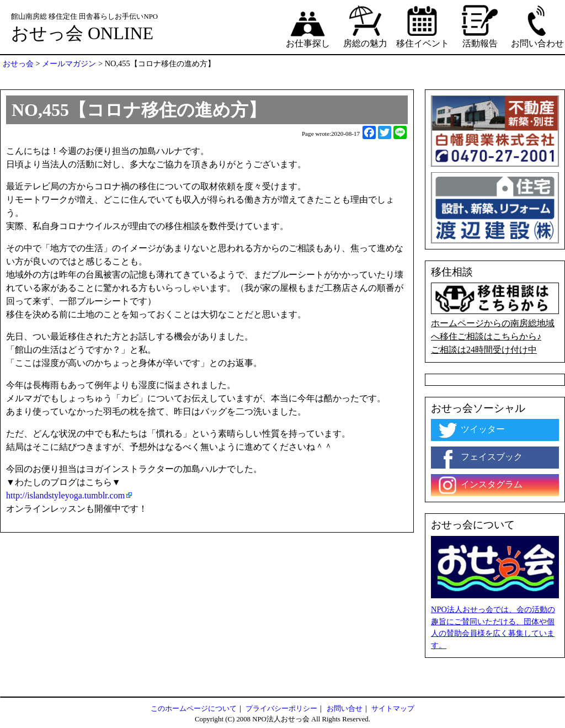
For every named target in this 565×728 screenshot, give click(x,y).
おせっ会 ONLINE (82, 33)
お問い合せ (345, 709)
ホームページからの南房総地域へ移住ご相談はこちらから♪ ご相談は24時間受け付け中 (495, 318)
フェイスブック (479, 458)
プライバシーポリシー (281, 709)
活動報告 (480, 26)
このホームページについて (194, 709)
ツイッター (471, 430)
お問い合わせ (537, 26)
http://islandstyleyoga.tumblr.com (65, 495)
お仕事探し (308, 26)
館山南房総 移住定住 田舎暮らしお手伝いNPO (84, 17)
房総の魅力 (365, 26)
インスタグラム (479, 485)
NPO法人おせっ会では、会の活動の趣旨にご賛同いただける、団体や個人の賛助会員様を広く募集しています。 (493, 627)
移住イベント (423, 26)
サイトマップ (393, 709)
